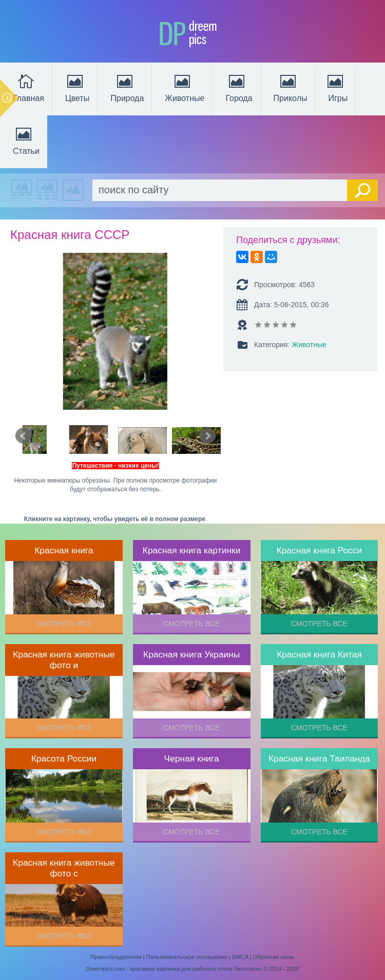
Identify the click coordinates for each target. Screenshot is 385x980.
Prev (24, 436)
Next (207, 436)
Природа (127, 87)
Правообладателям (116, 957)
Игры (337, 87)
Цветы (77, 87)
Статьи (26, 140)
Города (239, 87)
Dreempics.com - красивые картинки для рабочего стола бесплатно (174, 969)
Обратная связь (274, 957)
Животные (185, 87)
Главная (28, 87)
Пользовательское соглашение (187, 957)
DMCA (240, 957)
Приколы (291, 87)
